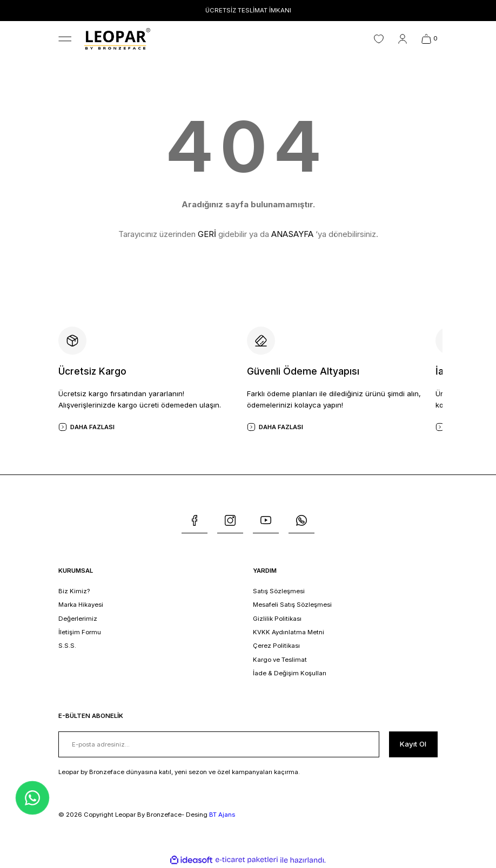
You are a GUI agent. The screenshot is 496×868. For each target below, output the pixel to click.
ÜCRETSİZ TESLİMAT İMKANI (248, 10)
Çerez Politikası (276, 646)
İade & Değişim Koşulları (290, 673)
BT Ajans (222, 815)
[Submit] (413, 744)
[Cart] (429, 39)
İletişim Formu (80, 632)
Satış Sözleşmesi (279, 591)
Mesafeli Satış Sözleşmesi (292, 605)
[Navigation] (65, 39)
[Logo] (117, 39)
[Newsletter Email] (219, 744)
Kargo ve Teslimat (280, 660)
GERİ (207, 234)
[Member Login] (403, 39)
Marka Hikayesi (81, 605)
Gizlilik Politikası (277, 619)
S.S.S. (67, 646)
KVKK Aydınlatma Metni (289, 632)
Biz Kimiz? (74, 591)
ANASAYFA (292, 234)
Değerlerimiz (78, 619)
